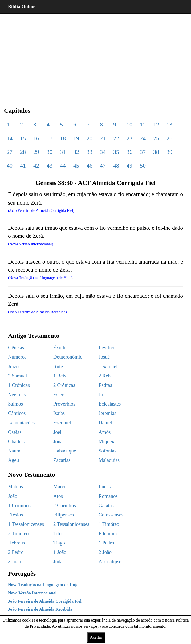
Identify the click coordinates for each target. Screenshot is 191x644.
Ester (58, 394)
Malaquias (109, 460)
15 (23, 138)
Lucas (105, 486)
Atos (58, 496)
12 (156, 124)
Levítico (107, 347)
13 (169, 124)
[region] (95, 56)
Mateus (15, 486)
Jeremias (107, 413)
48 (116, 166)
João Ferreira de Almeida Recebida (40, 609)
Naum (14, 451)
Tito (57, 533)
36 (129, 152)
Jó (101, 394)
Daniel (105, 422)
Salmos (15, 404)
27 (10, 152)
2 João (105, 552)
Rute (58, 366)
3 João (15, 561)
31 (63, 152)
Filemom (108, 533)
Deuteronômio (68, 357)
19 (76, 138)
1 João (60, 552)
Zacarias (62, 460)
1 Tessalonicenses (26, 524)
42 (36, 166)
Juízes (14, 366)
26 (169, 138)
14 (10, 138)
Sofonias (107, 451)
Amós (105, 432)
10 (129, 124)
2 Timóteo (18, 533)
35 (116, 152)
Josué (104, 357)
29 (36, 152)
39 (169, 152)
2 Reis (105, 376)
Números (17, 357)
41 (23, 166)
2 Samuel (17, 376)
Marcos (61, 486)
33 (90, 152)
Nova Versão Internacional (32, 593)
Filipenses (64, 515)
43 (50, 166)
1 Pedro (106, 543)
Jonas (59, 441)
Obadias (16, 441)
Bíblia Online (22, 7)
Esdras (105, 385)
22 (116, 138)
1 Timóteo (109, 524)
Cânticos (17, 413)
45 (76, 166)
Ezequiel (62, 422)
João (13, 496)
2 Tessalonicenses (71, 524)
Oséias (15, 432)
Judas (59, 561)
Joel (57, 432)
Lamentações (21, 422)
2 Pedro (16, 552)
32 (76, 152)
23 (129, 138)
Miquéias (108, 441)
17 (50, 138)
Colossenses (111, 515)
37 (143, 152)
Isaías (59, 413)
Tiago (59, 543)
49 (129, 166)
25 (156, 138)
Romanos (108, 496)
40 (10, 166)
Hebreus (16, 543)
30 (50, 152)
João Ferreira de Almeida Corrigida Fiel (45, 601)
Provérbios (64, 404)
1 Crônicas (19, 385)
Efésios (15, 515)
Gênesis (16, 347)
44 (63, 166)
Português (22, 574)
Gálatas (106, 505)
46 (90, 166)
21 (103, 138)
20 (90, 138)
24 (143, 138)
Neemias (17, 394)
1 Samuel (108, 366)
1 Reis (60, 376)
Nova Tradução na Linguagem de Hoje (43, 585)
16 (36, 138)
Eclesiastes (110, 404)
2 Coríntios (65, 505)
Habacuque (65, 451)
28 (23, 152)
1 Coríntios (19, 505)
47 (103, 166)
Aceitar (96, 637)
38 (156, 152)
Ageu (13, 460)
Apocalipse (110, 561)
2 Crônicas (64, 385)
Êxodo (60, 347)
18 (63, 138)
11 (143, 124)
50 (143, 166)
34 (103, 152)
